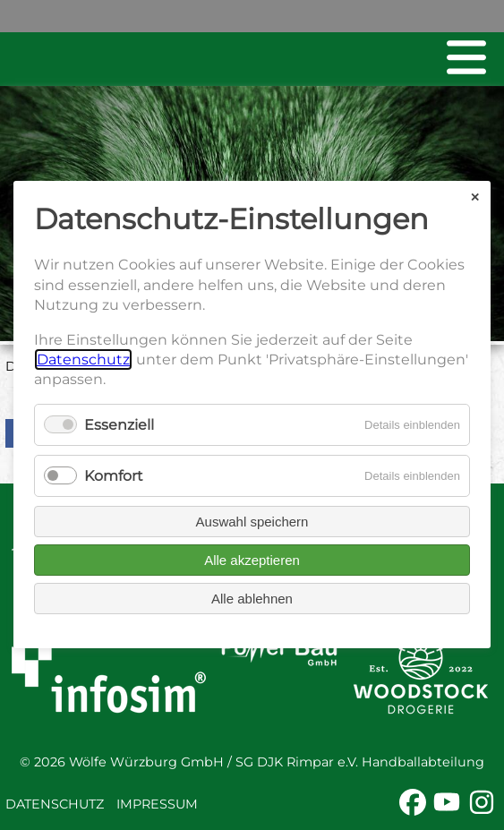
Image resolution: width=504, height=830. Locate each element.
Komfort (114, 476)
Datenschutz (55, 804)
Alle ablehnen (252, 599)
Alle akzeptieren (252, 561)
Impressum (157, 804)
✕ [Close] (475, 197)
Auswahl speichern (252, 522)
